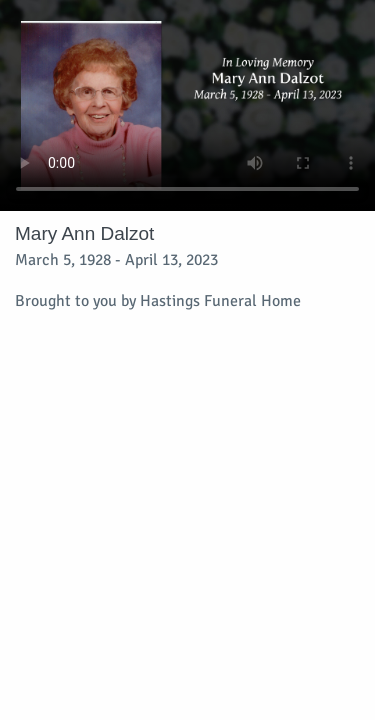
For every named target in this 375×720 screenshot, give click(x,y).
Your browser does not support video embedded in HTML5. (187, 105)
